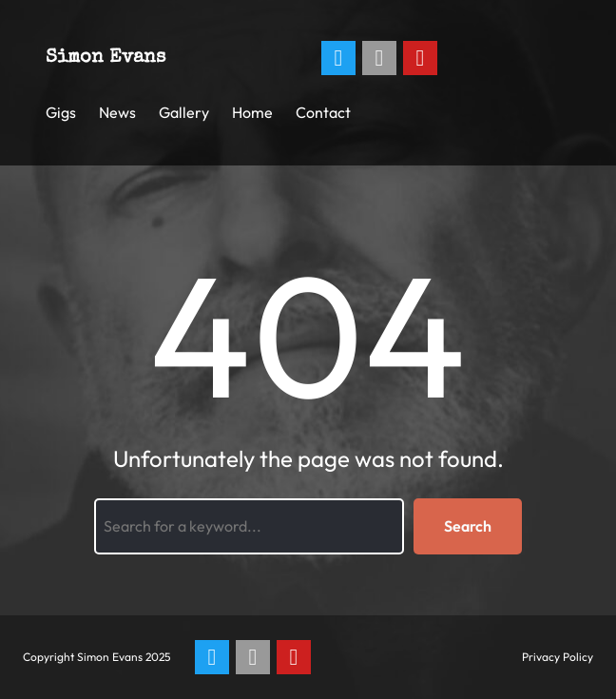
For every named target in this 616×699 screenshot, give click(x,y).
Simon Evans (106, 58)
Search (468, 526)
